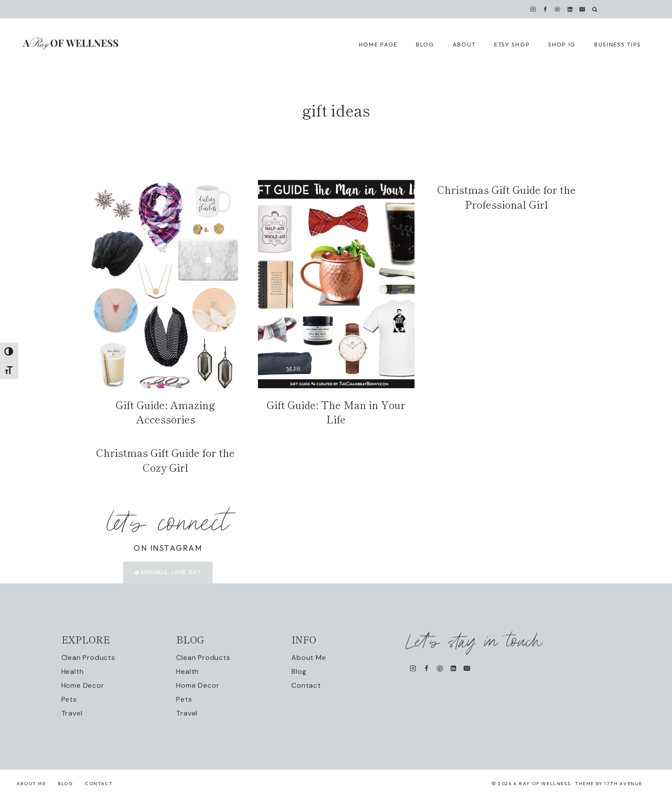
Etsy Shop (512, 44)
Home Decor (83, 686)
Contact (306, 686)
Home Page (378, 44)
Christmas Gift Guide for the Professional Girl (507, 197)
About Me (309, 658)
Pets (69, 700)
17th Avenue (623, 784)
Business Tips (618, 44)
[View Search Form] (595, 9)
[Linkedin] (570, 9)
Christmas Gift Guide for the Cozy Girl (165, 460)
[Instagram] (533, 9)
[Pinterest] (558, 9)
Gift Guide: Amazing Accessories (165, 412)
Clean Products (88, 658)
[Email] (582, 9)
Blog (299, 672)
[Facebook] (545, 9)
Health (73, 672)
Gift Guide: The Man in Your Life (336, 412)
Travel (72, 713)
